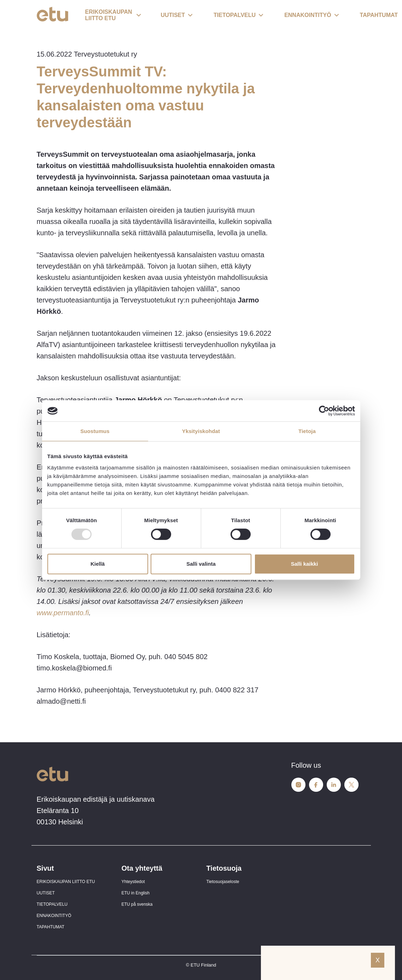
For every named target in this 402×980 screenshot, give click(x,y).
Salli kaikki (305, 564)
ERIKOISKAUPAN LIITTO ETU (66, 882)
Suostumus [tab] (95, 431)
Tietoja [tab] (307, 431)
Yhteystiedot (133, 882)
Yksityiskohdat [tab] (201, 431)
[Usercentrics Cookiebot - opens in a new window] (324, 411)
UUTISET (46, 893)
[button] (113, 16)
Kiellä (98, 564)
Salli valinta (201, 564)
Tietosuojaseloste (223, 882)
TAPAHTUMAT (51, 927)
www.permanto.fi (63, 613)
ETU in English (136, 893)
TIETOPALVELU (52, 904)
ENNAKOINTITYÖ (54, 916)
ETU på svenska (137, 904)
